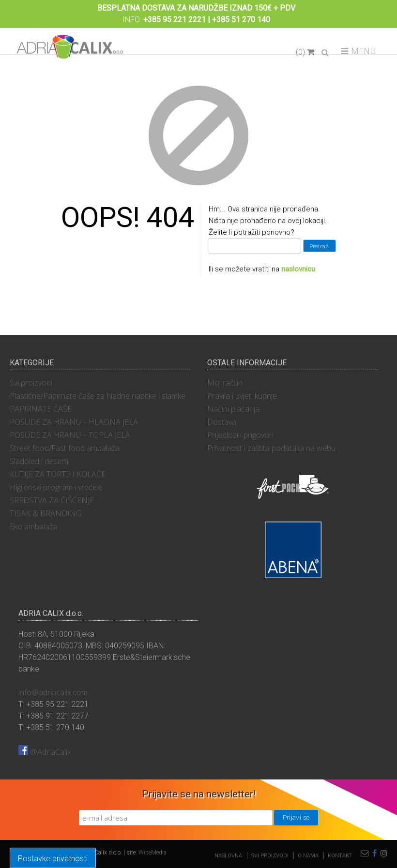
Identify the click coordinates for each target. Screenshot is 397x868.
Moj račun (225, 383)
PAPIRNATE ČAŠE (41, 409)
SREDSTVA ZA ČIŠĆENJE (52, 500)
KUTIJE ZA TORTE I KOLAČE (58, 474)
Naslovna (228, 856)
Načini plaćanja (233, 409)
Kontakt (340, 856)
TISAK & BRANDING (46, 513)
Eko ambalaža (33, 526)
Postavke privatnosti (53, 859)
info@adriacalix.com (53, 692)
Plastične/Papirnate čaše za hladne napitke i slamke (98, 396)
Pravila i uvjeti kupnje (242, 396)
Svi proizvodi (31, 383)
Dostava (222, 422)
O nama (308, 856)
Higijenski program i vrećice (56, 487)
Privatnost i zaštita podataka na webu (271, 448)
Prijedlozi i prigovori (240, 435)
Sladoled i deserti (39, 461)
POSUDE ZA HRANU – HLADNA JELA (74, 422)
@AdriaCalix (45, 752)
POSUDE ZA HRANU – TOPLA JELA (70, 435)
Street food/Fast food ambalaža (65, 448)
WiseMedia (153, 853)
